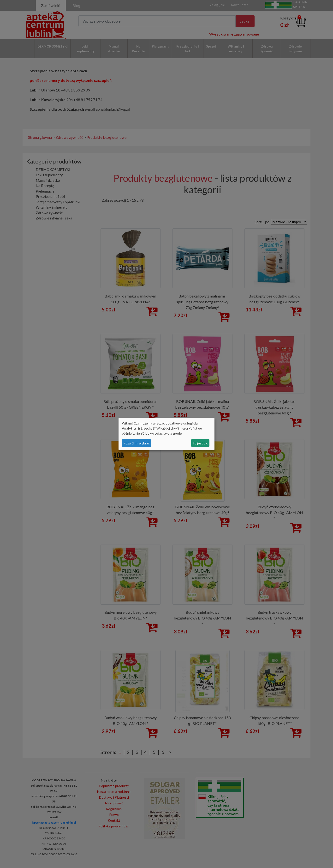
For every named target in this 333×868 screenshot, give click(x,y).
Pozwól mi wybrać (137, 443)
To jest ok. (200, 443)
